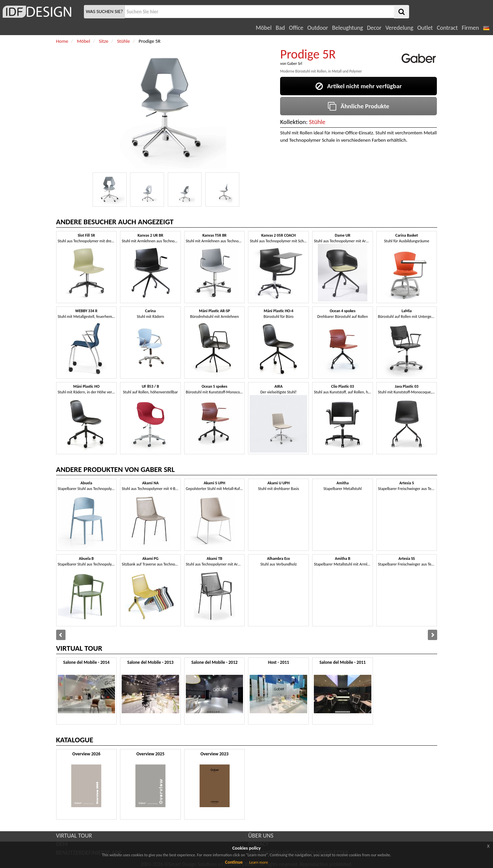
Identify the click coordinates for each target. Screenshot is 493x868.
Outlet (425, 28)
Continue (234, 862)
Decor (374, 28)
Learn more (259, 862)
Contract (447, 28)
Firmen (470, 28)
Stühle (317, 122)
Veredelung (399, 28)
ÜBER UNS (261, 836)
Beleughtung (347, 28)
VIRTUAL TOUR (74, 836)
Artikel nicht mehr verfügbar (359, 86)
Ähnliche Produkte (358, 106)
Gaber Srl (295, 64)
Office (296, 28)
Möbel (264, 28)
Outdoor (318, 28)
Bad (280, 28)
